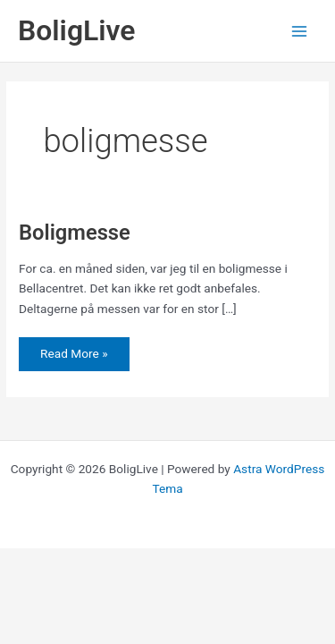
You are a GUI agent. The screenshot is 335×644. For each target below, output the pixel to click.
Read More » (74, 353)
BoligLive (77, 30)
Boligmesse (75, 233)
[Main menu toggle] (300, 31)
